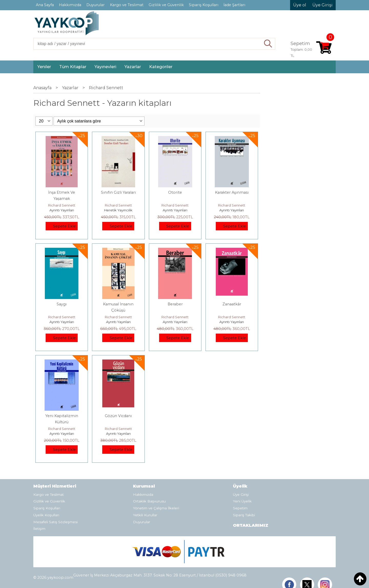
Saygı (62, 304)
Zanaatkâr (232, 304)
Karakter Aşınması (232, 192)
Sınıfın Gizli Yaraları (118, 192)
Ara (268, 44)
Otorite (175, 192)
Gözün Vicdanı (118, 416)
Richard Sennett (62, 205)
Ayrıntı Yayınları (62, 210)
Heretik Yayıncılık (118, 210)
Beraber (175, 304)
